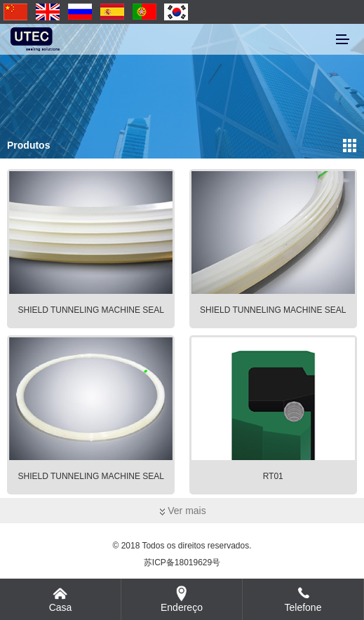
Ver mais (182, 511)
